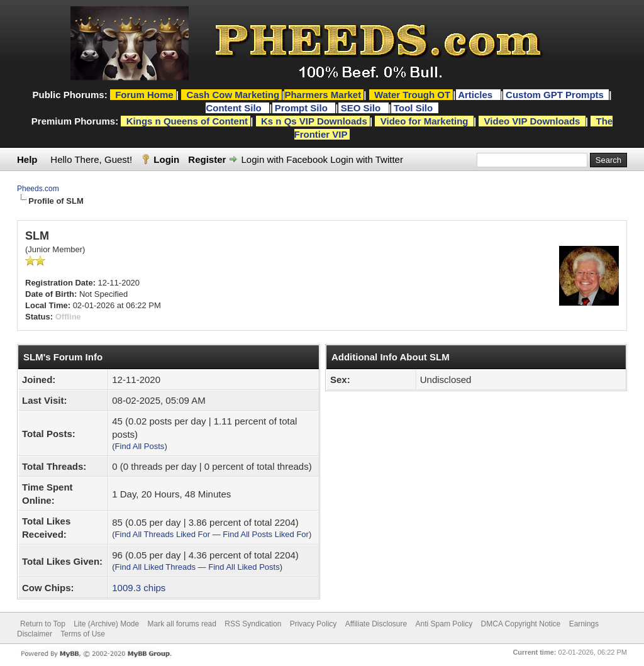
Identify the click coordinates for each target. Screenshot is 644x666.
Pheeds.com (38, 189)
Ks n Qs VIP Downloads (314, 121)
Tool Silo (414, 108)
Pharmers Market (323, 95)
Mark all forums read (182, 624)
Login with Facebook (285, 159)
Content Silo (235, 108)
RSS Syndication (253, 624)
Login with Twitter (367, 159)
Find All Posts (140, 446)
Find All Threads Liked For (163, 534)
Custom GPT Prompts (555, 95)
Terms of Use (83, 634)
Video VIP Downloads (532, 121)
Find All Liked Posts (244, 567)
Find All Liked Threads (155, 567)
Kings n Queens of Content (187, 121)
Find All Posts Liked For (266, 534)
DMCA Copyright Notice (521, 624)
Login (166, 159)
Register (207, 159)
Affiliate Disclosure (376, 624)
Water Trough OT (412, 95)
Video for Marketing (425, 121)
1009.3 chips (139, 588)
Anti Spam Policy (444, 624)
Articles (476, 95)
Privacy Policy (314, 624)
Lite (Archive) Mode (106, 624)
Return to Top (43, 624)
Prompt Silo (303, 108)
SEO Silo (362, 108)
